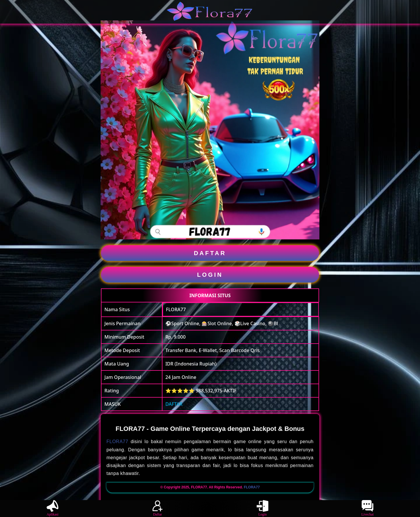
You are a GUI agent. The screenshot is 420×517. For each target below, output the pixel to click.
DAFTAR (210, 253)
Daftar (157, 508)
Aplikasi (53, 508)
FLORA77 (176, 309)
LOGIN (210, 275)
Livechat (367, 508)
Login (262, 508)
